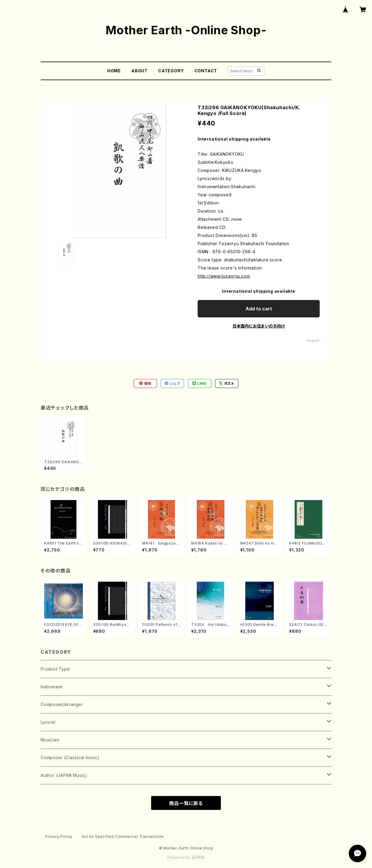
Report (313, 340)
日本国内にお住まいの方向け (259, 326)
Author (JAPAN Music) (64, 775)
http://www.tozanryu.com (224, 276)
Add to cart (259, 309)
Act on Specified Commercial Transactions (123, 836)
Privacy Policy (59, 836)
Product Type (55, 669)
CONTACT (206, 71)
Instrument (52, 687)
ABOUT (139, 71)
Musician (50, 740)
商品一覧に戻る (186, 803)
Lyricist (48, 722)
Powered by (186, 857)
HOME (114, 71)
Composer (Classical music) (70, 758)
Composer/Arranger (62, 704)
